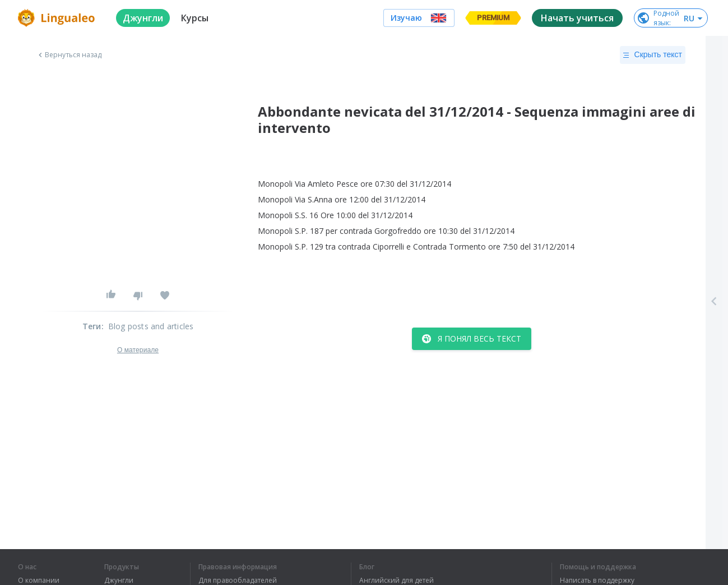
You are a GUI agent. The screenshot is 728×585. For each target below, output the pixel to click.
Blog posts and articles (151, 326)
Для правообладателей (238, 581)
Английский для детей (397, 581)
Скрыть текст (653, 55)
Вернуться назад (69, 55)
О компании (39, 581)
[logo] (58, 18)
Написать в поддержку (597, 581)
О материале (138, 350)
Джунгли (119, 581)
